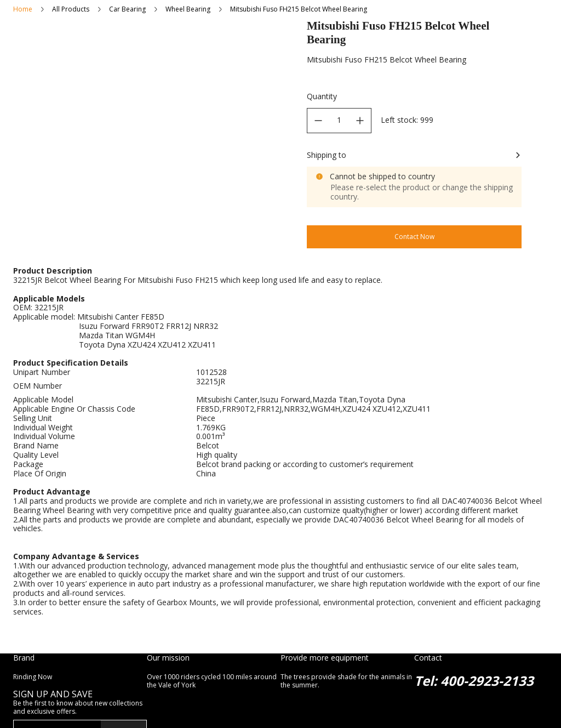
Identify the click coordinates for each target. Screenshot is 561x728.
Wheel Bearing (188, 9)
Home (23, 9)
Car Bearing (127, 9)
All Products (71, 9)
